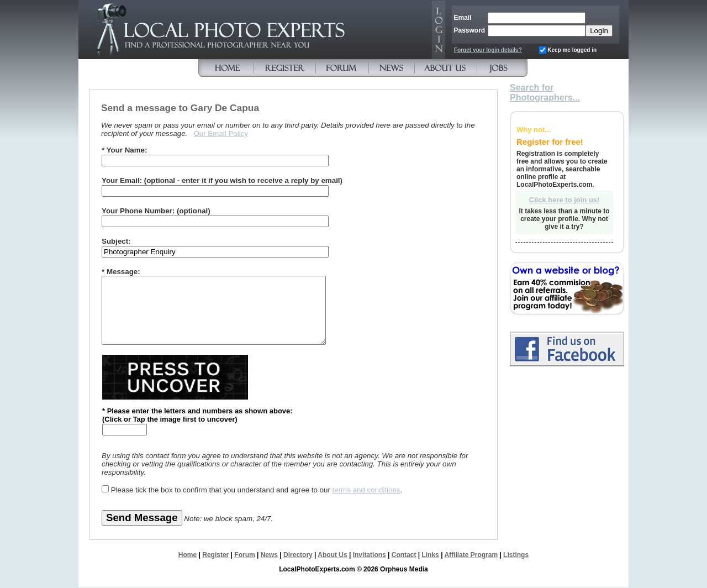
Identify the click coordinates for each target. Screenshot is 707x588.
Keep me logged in (572, 50)
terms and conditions (366, 490)
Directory (298, 555)
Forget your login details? (488, 50)
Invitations (370, 555)
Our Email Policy (221, 133)
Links (430, 555)
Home (188, 555)
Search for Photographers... (545, 93)
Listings (516, 555)
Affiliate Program (471, 555)
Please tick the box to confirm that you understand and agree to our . (257, 490)
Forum (244, 555)
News (269, 555)
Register (215, 555)
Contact (404, 555)
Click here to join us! (564, 200)
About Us (332, 555)
